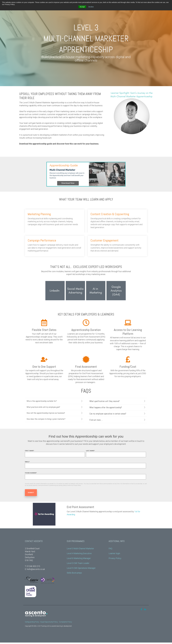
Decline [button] (91, 7)
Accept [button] (82, 7)
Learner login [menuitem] (114, 553)
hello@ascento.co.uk (36, 569)
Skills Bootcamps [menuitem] (74, 573)
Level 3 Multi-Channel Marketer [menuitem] (80, 549)
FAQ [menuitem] (110, 549)
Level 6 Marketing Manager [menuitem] (79, 558)
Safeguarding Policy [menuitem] (32, 622)
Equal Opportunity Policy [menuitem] (49, 622)
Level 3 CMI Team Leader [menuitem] (78, 563)
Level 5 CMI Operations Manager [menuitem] (81, 568)
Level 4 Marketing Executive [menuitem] (79, 553)
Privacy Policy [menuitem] (115, 558)
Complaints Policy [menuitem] (65, 622)
